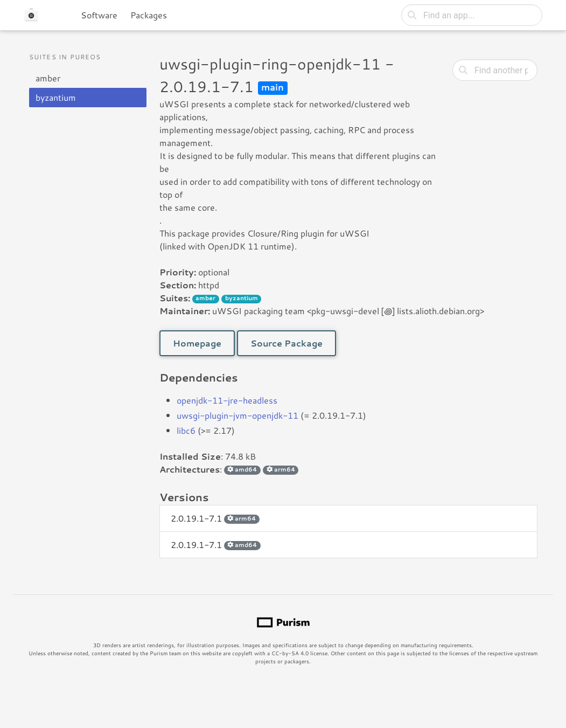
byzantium (56, 97)
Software (99, 15)
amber (48, 78)
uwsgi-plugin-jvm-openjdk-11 (237, 415)
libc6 (186, 430)
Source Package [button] (287, 343)
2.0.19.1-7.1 (215, 518)
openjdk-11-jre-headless (227, 400)
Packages (149, 15)
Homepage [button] (197, 343)
